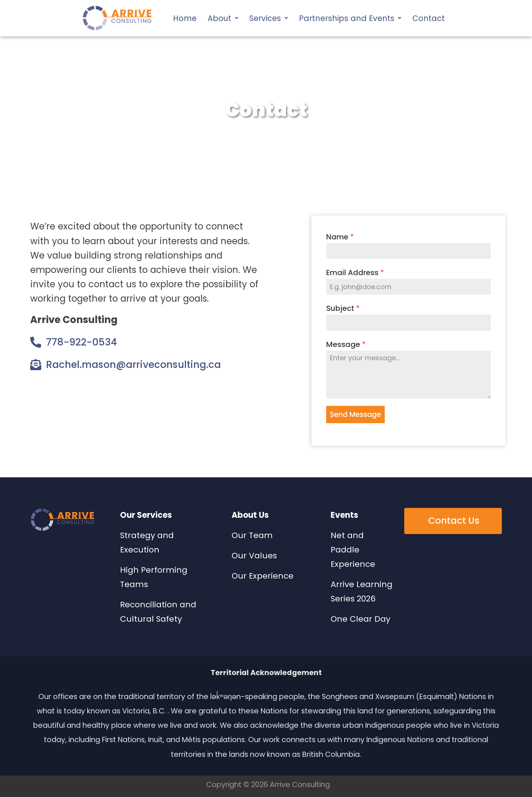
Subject (343, 308)
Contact (429, 18)
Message (346, 344)
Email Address (355, 273)
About (223, 18)
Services (269, 18)
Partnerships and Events (350, 18)
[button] (223, 18)
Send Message (355, 415)
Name (340, 237)
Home (185, 18)
